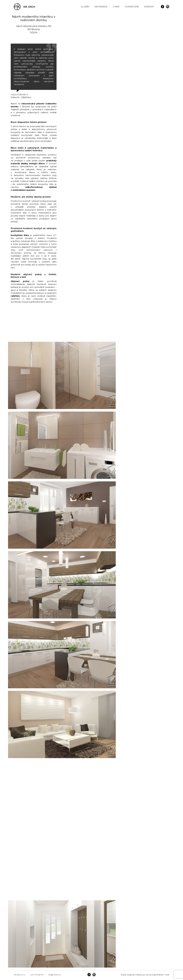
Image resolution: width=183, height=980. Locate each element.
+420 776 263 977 (37, 975)
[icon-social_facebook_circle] (163, 7)
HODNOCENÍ (132, 7)
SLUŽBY (85, 7)
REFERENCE (101, 7)
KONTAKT (149, 7)
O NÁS (116, 7)
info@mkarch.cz (55, 975)
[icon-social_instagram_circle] (168, 7)
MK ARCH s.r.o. (20, 975)
